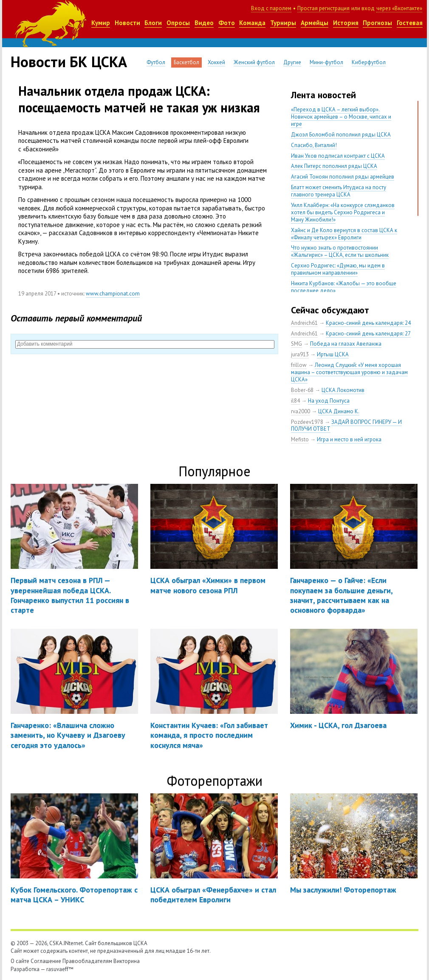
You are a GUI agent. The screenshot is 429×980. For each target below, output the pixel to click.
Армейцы (315, 23)
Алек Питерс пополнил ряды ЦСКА (334, 166)
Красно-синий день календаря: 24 (368, 323)
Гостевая (410, 23)
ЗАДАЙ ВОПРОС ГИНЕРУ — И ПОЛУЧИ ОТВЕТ (346, 426)
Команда (252, 23)
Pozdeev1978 (307, 422)
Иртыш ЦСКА (333, 354)
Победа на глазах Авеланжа (346, 344)
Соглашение (46, 961)
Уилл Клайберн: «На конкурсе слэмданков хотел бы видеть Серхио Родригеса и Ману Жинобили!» (343, 212)
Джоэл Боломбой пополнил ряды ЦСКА (341, 135)
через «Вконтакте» (399, 8)
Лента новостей (323, 95)
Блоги (153, 23)
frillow (299, 365)
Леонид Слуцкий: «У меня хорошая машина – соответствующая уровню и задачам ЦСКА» (349, 372)
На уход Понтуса (329, 401)
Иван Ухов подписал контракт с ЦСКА (338, 156)
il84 (295, 401)
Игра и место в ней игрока (349, 439)
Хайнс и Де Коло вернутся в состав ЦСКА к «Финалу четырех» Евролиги (344, 234)
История (346, 23)
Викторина (127, 961)
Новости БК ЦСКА (69, 62)
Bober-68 (302, 390)
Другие (292, 62)
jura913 (300, 354)
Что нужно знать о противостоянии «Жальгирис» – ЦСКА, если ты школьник (340, 251)
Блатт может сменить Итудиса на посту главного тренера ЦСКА (339, 191)
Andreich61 (304, 323)
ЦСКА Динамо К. (339, 411)
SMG (296, 344)
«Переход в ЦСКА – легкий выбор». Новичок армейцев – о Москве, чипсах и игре (341, 117)
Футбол (156, 62)
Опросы (178, 23)
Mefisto (300, 439)
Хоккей (216, 62)
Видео (204, 23)
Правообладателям (87, 961)
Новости (127, 23)
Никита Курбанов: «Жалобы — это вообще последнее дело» (344, 287)
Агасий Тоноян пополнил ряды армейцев (343, 177)
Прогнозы (377, 23)
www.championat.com (113, 294)
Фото (227, 23)
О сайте (20, 961)
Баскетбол (186, 62)
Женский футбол (254, 62)
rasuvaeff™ (60, 969)
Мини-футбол (326, 62)
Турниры (283, 23)
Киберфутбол (369, 62)
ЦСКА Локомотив (343, 390)
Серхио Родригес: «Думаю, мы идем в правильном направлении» (338, 269)
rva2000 (301, 411)
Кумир (101, 23)
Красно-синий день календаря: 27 (368, 334)
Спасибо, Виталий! (314, 145)
